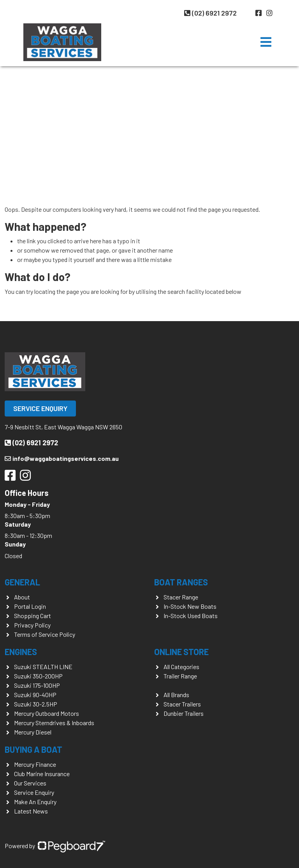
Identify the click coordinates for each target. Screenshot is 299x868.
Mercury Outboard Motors (47, 713)
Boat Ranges (181, 582)
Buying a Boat (33, 749)
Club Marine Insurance (42, 774)
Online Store (181, 652)
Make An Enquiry (35, 802)
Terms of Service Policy (45, 634)
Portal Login (30, 606)
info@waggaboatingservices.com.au (62, 458)
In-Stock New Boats (190, 606)
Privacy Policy (32, 625)
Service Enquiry (40, 408)
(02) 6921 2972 (210, 13)
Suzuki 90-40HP (35, 695)
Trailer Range (180, 676)
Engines (21, 652)
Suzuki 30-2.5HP (36, 704)
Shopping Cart (33, 616)
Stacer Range (181, 597)
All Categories (181, 667)
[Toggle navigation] (266, 42)
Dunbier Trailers (184, 713)
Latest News (31, 811)
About (22, 597)
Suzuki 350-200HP (38, 676)
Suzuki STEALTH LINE (43, 667)
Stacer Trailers (182, 704)
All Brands (176, 695)
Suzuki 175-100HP (37, 685)
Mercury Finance (35, 764)
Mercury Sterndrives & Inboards (54, 723)
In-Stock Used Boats (191, 616)
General (22, 582)
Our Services (30, 783)
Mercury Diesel (33, 732)
